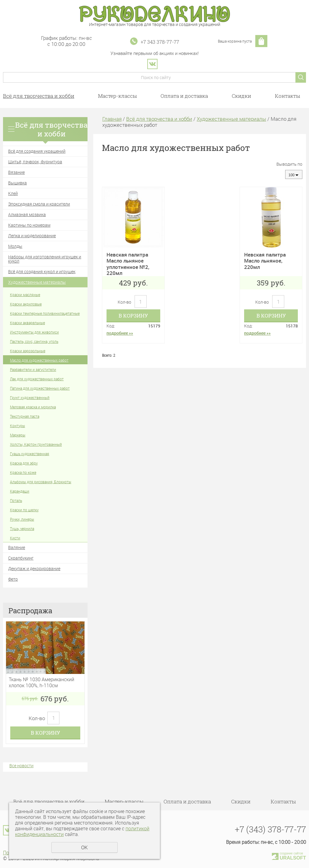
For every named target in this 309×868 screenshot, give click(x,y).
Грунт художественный (30, 397)
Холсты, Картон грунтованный (36, 444)
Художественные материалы (37, 282)
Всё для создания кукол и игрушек (42, 271)
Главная (112, 119)
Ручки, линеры (22, 519)
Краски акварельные (27, 323)
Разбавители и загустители (33, 369)
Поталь (16, 500)
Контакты (287, 96)
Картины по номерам (29, 225)
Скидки (241, 96)
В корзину (45, 733)
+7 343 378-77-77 (160, 42)
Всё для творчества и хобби (39, 96)
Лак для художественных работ (37, 379)
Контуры (18, 426)
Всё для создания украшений (37, 151)
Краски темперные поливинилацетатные (45, 313)
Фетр (13, 579)
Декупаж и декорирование (34, 568)
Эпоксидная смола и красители (39, 204)
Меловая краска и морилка (33, 407)
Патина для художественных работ (40, 388)
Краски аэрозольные (28, 351)
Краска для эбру (24, 463)
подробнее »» (120, 333)
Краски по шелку (24, 510)
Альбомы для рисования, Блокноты (41, 482)
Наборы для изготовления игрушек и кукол (45, 259)
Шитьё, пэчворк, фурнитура (35, 162)
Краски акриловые (26, 304)
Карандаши (20, 491)
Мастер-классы (117, 96)
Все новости (21, 766)
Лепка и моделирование (32, 236)
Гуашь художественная (30, 454)
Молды (15, 246)
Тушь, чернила (22, 528)
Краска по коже (23, 472)
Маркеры (18, 435)
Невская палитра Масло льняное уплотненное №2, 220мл (128, 264)
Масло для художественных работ (39, 360)
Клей (13, 193)
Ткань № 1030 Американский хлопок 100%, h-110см (41, 682)
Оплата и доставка (184, 96)
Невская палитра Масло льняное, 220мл (265, 261)
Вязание (16, 172)
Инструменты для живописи (34, 332)
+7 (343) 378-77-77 (270, 829)
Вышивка (18, 183)
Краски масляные (25, 295)
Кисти (15, 538)
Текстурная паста (25, 416)
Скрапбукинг (21, 558)
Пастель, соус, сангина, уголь (34, 341)
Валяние (17, 547)
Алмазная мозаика (27, 214)
